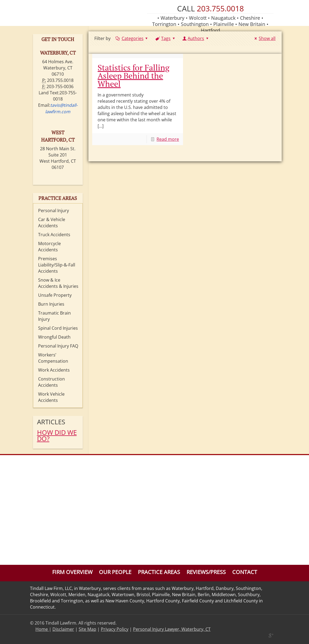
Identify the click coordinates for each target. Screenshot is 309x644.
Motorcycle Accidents (49, 247)
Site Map (87, 629)
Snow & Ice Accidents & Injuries (58, 283)
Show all (264, 38)
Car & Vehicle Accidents (52, 223)
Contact (245, 572)
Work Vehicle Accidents (51, 397)
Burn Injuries (51, 304)
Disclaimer (63, 629)
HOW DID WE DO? (57, 435)
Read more (168, 139)
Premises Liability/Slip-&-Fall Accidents (57, 265)
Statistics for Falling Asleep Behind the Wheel (134, 76)
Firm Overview (72, 572)
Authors (196, 38)
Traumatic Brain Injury (54, 316)
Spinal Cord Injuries (58, 328)
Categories (132, 38)
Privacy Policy (115, 629)
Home (42, 629)
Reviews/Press (206, 572)
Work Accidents (54, 370)
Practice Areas (159, 572)
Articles (51, 422)
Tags (166, 38)
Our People (115, 572)
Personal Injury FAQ (58, 346)
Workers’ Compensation (53, 358)
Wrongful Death (54, 337)
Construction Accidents (51, 382)
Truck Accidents (54, 235)
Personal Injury (54, 211)
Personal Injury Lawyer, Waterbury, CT (172, 629)
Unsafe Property (55, 295)
